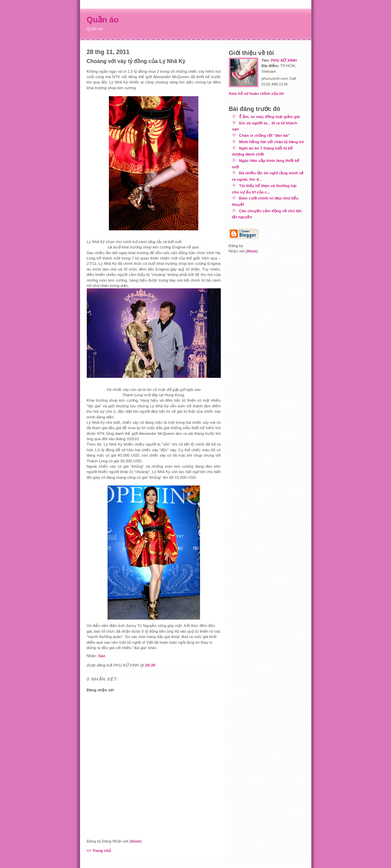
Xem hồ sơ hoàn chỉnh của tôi (256, 93)
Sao (102, 656)
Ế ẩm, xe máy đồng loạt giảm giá (270, 117)
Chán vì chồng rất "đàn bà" (265, 135)
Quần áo (103, 20)
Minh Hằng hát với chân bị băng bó (272, 142)
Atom (136, 841)
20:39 (150, 665)
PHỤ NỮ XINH (284, 60)
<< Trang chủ (99, 850)
